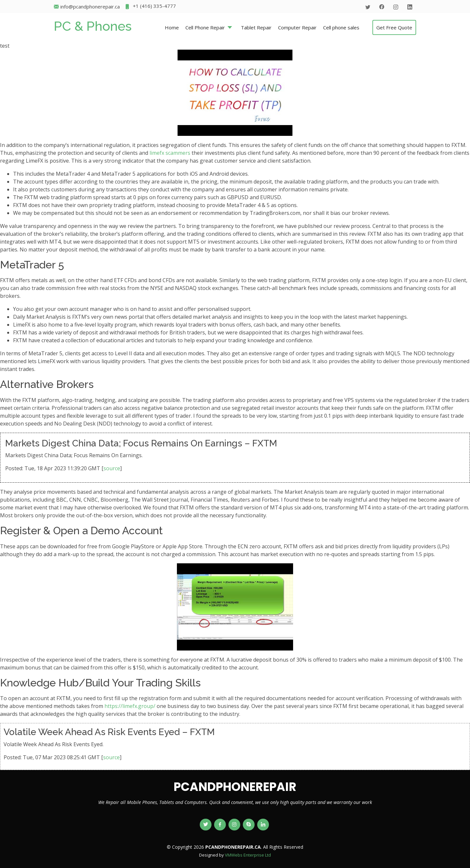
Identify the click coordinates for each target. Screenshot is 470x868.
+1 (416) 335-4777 (150, 7)
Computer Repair (297, 27)
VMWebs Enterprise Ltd (248, 855)
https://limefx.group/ (130, 706)
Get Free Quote (394, 27)
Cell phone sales (341, 27)
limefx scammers (170, 153)
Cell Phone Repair (205, 27)
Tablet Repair (256, 27)
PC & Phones (93, 26)
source (112, 468)
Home (172, 27)
